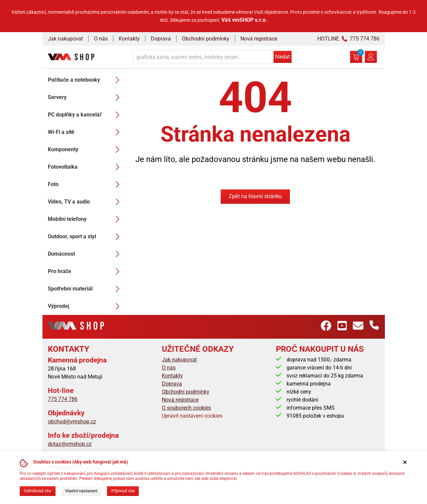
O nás (101, 39)
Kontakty (129, 39)
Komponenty (86, 150)
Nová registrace (259, 39)
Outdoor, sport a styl (86, 237)
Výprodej (86, 306)
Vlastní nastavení (81, 491)
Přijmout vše (123, 491)
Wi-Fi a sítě (86, 132)
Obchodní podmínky (206, 39)
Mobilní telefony (86, 219)
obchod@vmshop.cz (72, 422)
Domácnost (86, 254)
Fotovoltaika (86, 167)
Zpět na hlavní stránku (255, 196)
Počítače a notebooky (86, 80)
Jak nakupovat (65, 39)
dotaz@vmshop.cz (70, 444)
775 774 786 (63, 399)
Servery (86, 97)
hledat (283, 57)
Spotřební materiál (86, 289)
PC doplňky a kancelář (86, 115)
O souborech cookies (186, 408)
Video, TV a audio (86, 202)
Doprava (161, 39)
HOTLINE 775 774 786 (348, 39)
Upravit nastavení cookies (192, 416)
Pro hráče (86, 271)
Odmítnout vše (37, 491)
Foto (86, 184)
